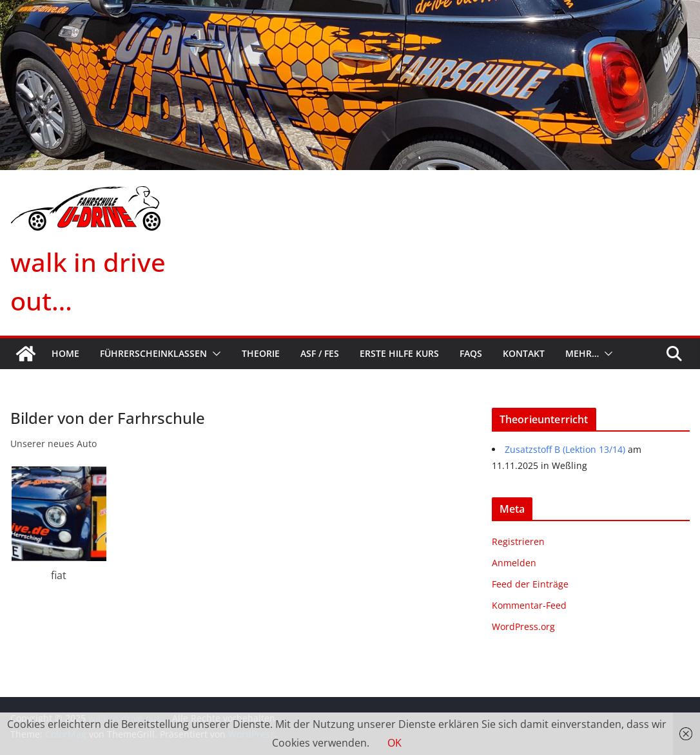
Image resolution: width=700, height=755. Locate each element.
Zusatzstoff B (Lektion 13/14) (565, 449)
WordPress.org (523, 626)
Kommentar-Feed (529, 605)
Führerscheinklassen (153, 353)
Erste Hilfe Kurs (399, 353)
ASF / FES (320, 353)
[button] (214, 354)
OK (394, 743)
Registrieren (518, 541)
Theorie (261, 353)
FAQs (471, 353)
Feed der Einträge (530, 584)
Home (65, 353)
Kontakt (524, 353)
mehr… (582, 353)
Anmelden (514, 563)
